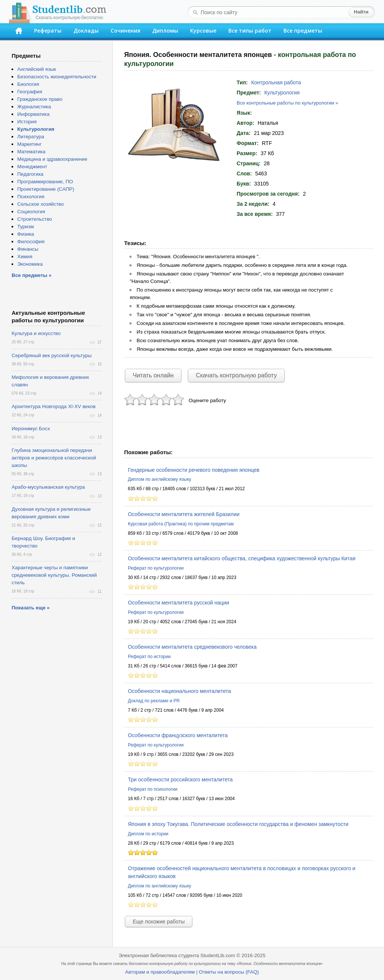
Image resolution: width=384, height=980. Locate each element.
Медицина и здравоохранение (52, 159)
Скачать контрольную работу (236, 375)
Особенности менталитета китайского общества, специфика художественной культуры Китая (242, 558)
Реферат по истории (149, 657)
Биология (28, 84)
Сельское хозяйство (40, 204)
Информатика (33, 114)
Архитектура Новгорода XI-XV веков (54, 406)
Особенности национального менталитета (179, 691)
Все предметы (303, 31)
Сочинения (125, 31)
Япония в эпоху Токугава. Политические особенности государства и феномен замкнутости (238, 824)
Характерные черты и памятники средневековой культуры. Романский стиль (54, 575)
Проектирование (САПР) (46, 189)
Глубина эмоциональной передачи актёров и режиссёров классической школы (54, 458)
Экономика (30, 264)
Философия (31, 242)
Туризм (25, 227)
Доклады (86, 31)
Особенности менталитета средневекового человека (192, 647)
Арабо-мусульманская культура (48, 487)
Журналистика (34, 107)
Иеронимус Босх (31, 429)
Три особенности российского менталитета (180, 780)
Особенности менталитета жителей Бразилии (184, 514)
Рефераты (48, 31)
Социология (31, 212)
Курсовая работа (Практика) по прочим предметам (181, 524)
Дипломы (165, 31)
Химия (25, 257)
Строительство (35, 219)
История (27, 122)
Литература (31, 137)
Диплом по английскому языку (160, 479)
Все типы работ (250, 31)
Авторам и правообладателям (160, 972)
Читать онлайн (153, 375)
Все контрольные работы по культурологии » (287, 103)
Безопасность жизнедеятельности (57, 77)
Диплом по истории (148, 834)
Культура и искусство (36, 333)
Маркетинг (29, 144)
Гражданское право (40, 99)
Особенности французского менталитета (178, 735)
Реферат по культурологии (156, 568)
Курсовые (203, 31)
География (30, 92)
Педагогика (30, 174)
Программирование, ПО (45, 182)
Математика (31, 152)
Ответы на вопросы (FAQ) (229, 972)
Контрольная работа (276, 82)
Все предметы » (31, 275)
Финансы (28, 249)
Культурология (282, 93)
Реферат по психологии (153, 789)
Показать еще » (31, 608)
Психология (31, 197)
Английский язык (37, 69)
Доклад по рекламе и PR (154, 701)
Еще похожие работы (159, 922)
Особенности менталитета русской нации (178, 603)
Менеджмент (32, 167)
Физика (26, 234)
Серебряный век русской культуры (52, 355)
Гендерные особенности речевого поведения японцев (194, 470)
